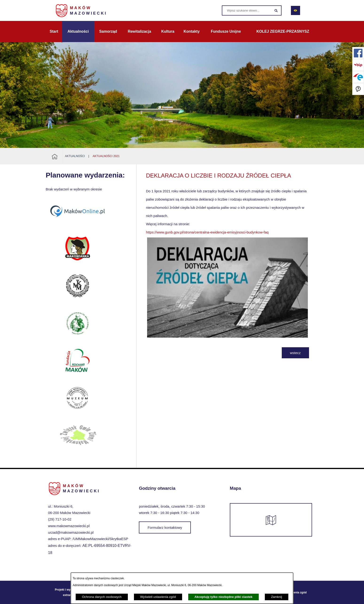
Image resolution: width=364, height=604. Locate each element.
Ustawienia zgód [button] (296, 592)
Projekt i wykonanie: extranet (68, 592)
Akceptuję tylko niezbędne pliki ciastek (223, 597)
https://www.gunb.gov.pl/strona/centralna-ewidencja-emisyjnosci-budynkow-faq (207, 232)
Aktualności (75, 156)
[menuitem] (54, 32)
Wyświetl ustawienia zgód (158, 597)
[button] (227, 336)
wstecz (295, 353)
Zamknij (276, 597)
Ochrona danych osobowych (102, 597)
